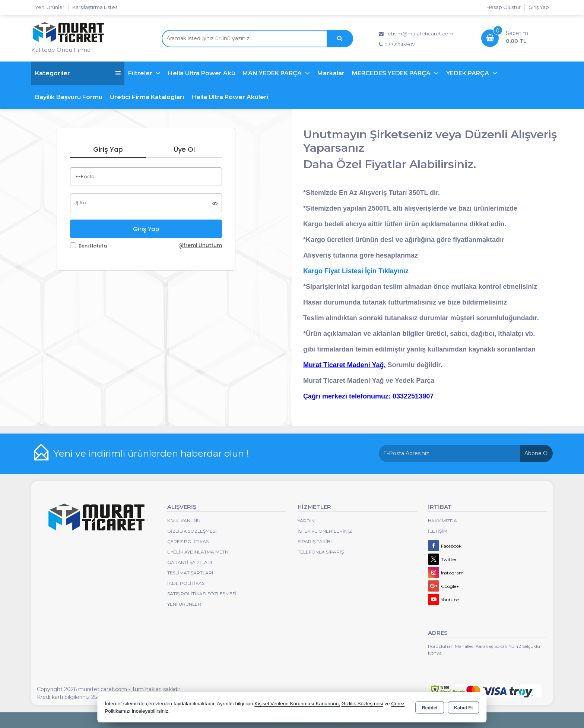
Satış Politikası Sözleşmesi (202, 594)
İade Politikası (186, 583)
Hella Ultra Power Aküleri (230, 97)
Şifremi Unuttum (201, 245)
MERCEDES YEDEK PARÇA (392, 73)
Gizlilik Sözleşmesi (192, 531)
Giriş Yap (539, 7)
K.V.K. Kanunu (184, 521)
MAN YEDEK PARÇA (273, 73)
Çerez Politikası (188, 541)
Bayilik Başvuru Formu (69, 97)
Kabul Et (464, 708)
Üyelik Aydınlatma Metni (199, 552)
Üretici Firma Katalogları (147, 97)
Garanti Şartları (190, 562)
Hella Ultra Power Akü (201, 73)
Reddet (430, 708)
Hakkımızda (442, 521)
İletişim (438, 531)
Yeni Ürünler (184, 604)
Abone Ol (537, 453)
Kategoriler (78, 73)
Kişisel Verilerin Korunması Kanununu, (297, 704)
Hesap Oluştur (504, 7)
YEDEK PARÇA (468, 73)
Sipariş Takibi (315, 541)
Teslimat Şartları (190, 573)
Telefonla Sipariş (321, 552)
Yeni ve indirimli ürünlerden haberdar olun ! (151, 453)
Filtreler (141, 73)
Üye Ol (184, 149)
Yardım (307, 521)
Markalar (331, 73)
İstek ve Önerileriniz (325, 531)
